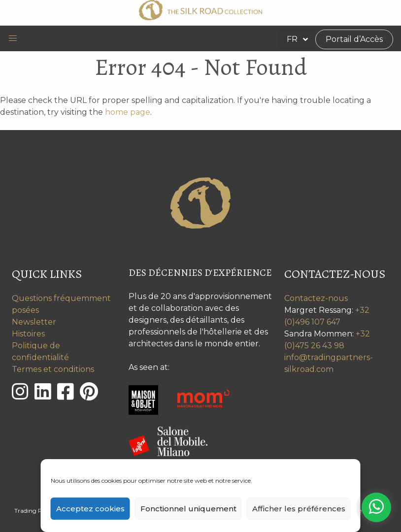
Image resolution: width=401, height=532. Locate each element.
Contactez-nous (316, 298)
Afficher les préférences (299, 509)
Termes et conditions (53, 369)
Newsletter (34, 322)
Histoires (28, 334)
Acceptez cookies (90, 509)
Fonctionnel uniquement (188, 509)
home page (128, 112)
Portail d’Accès (354, 39)
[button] (13, 38)
